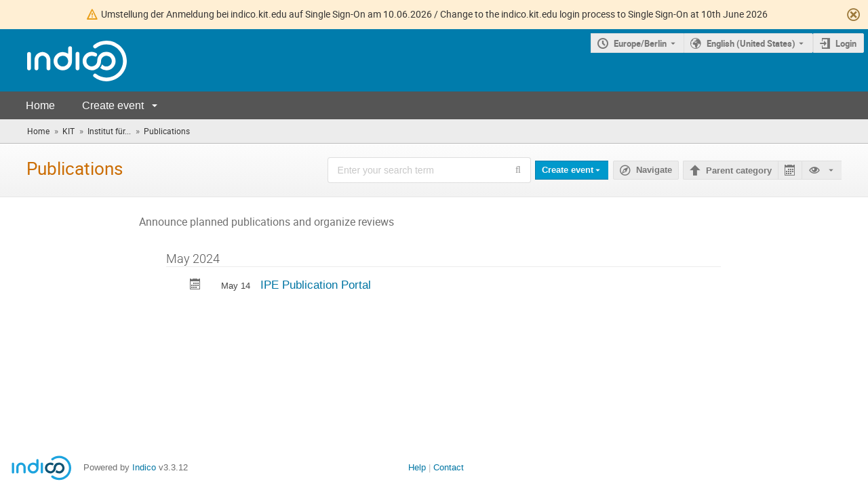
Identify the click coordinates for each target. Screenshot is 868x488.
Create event (113, 105)
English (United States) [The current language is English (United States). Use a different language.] (751, 43)
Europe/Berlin (640, 43)
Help (417, 467)
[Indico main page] (63, 61)
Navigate (654, 170)
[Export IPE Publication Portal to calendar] (195, 286)
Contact (449, 467)
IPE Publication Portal (316, 285)
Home (40, 105)
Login (846, 43)
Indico (144, 467)
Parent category (739, 171)
